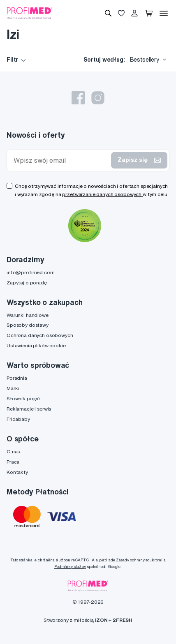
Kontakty (17, 472)
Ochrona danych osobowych (40, 335)
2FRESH (123, 620)
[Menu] (164, 13)
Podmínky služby (70, 567)
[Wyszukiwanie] (108, 13)
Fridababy (18, 419)
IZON (101, 620)
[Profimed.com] (30, 13)
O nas (13, 451)
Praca (13, 462)
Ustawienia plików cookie (36, 345)
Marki (13, 388)
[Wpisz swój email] (61, 160)
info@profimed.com (31, 272)
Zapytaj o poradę (27, 283)
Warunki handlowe (28, 315)
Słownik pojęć (23, 398)
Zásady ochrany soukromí (139, 560)
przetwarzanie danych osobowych (102, 194)
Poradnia (17, 378)
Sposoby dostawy (28, 325)
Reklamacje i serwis (29, 409)
